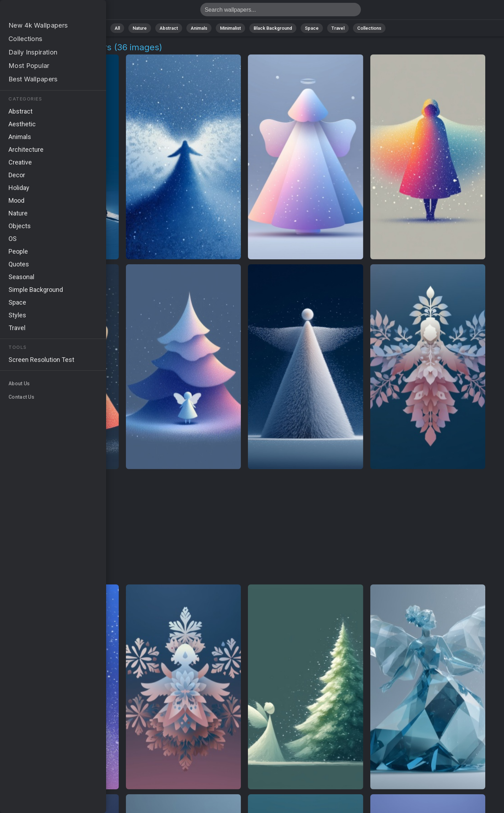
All (117, 28)
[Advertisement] (245, 527)
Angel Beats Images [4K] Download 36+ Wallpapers (42, 11)
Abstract (169, 28)
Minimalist (230, 28)
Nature (140, 28)
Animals (199, 28)
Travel (338, 28)
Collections (369, 28)
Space (312, 28)
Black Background (273, 28)
